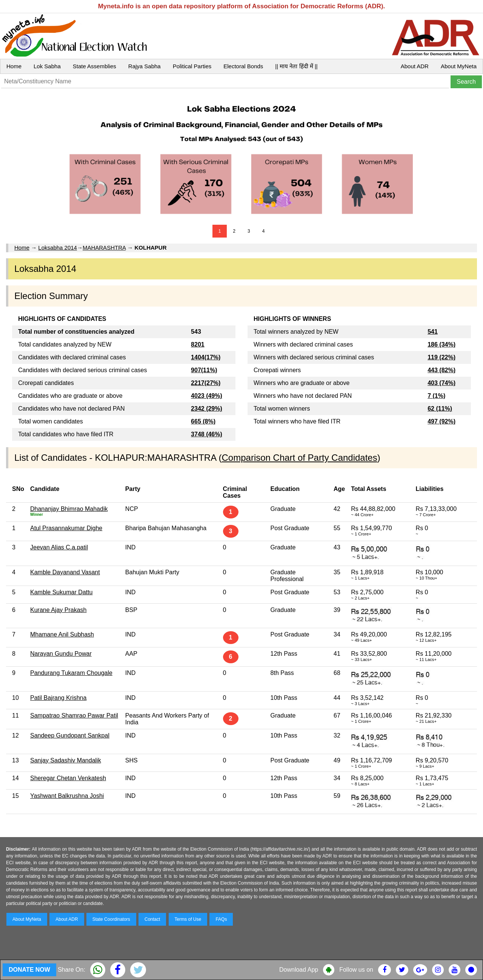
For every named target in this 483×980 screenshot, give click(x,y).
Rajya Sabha (145, 66)
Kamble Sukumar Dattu (61, 592)
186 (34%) (441, 344)
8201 (198, 344)
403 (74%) (441, 383)
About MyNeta (459, 66)
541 (433, 332)
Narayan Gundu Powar (61, 654)
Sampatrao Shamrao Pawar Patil (74, 715)
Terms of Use (188, 919)
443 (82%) (441, 370)
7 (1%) (436, 396)
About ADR (415, 66)
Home (14, 66)
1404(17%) (206, 357)
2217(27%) (206, 383)
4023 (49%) (207, 396)
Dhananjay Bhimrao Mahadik (69, 509)
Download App (299, 970)
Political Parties (192, 66)
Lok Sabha (47, 66)
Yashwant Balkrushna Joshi (67, 796)
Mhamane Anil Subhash (62, 634)
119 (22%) (441, 357)
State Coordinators (111, 919)
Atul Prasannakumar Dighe (66, 528)
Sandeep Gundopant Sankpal (70, 735)
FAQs (221, 919)
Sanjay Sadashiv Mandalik (66, 760)
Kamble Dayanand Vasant (65, 572)
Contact (152, 919)
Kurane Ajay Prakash (58, 610)
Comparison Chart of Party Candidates (300, 458)
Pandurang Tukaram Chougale (71, 673)
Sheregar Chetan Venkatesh (68, 778)
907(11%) (204, 370)
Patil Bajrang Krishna (58, 698)
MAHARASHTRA (104, 248)
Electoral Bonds (243, 66)
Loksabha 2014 (58, 248)
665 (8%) (203, 421)
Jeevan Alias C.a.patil (59, 547)
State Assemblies (95, 66)
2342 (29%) (207, 409)
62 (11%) (440, 409)
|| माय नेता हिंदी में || (296, 66)
